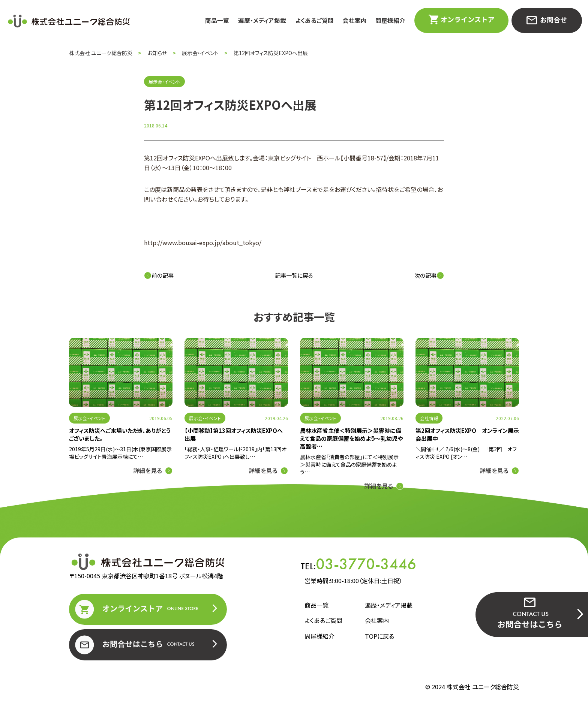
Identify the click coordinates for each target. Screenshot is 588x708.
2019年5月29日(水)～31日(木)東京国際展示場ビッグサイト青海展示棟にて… (120, 453)
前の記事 (159, 275)
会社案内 (355, 20)
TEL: (358, 564)
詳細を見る (148, 470)
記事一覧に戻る (294, 275)
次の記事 (429, 275)
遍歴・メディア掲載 (262, 20)
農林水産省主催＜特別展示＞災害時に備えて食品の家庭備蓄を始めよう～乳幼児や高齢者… (351, 438)
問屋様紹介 (390, 20)
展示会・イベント (89, 418)
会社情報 (429, 418)
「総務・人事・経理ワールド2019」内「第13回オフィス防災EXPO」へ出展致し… (235, 453)
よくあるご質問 (314, 20)
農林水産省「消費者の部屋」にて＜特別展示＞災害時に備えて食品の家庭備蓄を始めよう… (349, 464)
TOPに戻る (379, 636)
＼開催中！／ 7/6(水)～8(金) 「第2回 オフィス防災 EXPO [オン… (466, 453)
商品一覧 (217, 20)
